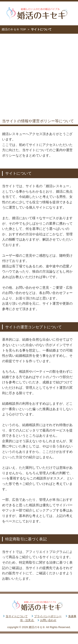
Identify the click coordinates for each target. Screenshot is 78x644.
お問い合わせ (48, 620)
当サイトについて (17, 616)
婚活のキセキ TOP (14, 29)
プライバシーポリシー (48, 616)
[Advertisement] (39, 75)
